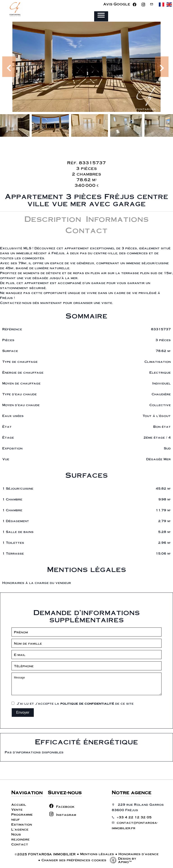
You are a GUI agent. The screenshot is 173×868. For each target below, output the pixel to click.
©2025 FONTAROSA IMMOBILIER (45, 854)
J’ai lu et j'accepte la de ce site (75, 703)
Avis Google (117, 4)
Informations (117, 219)
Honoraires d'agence (139, 854)
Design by (122, 860)
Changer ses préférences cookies (74, 860)
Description (53, 219)
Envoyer (23, 712)
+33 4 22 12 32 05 (134, 817)
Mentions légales (97, 854)
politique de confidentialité (87, 703)
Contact (86, 230)
